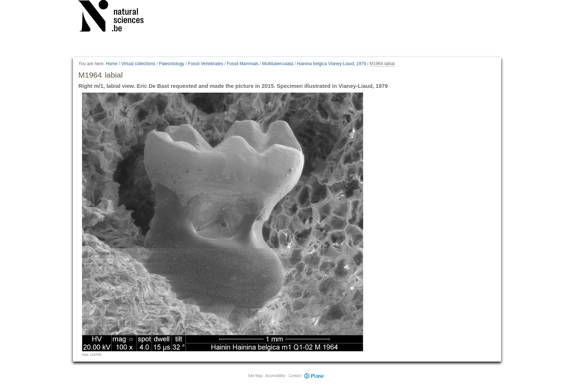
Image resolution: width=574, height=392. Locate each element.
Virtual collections (138, 64)
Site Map (255, 376)
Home (112, 64)
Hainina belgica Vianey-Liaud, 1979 (331, 64)
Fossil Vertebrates (206, 64)
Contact (295, 376)
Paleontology (172, 64)
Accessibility (275, 376)
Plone (314, 376)
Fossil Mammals (243, 64)
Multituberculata (278, 64)
